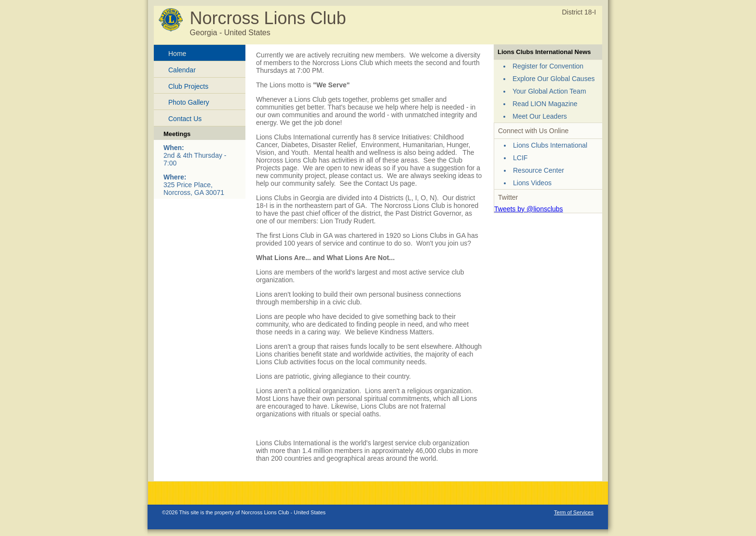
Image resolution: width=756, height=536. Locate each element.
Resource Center (539, 170)
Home (177, 54)
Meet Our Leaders (540, 116)
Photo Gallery (189, 102)
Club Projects (188, 86)
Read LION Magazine (545, 104)
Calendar (182, 70)
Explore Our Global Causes (553, 79)
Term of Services (574, 512)
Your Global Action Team (549, 91)
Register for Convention (548, 66)
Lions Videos (532, 183)
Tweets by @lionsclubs (529, 209)
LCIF (520, 158)
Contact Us (185, 119)
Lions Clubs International (550, 145)
